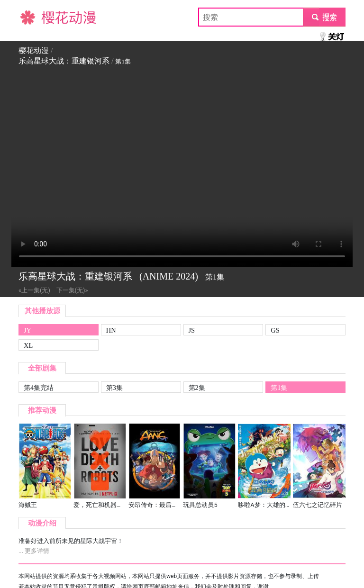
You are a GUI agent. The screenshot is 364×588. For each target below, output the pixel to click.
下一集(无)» (72, 290)
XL (28, 345)
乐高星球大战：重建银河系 (64, 61)
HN (111, 330)
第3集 (114, 388)
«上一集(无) (34, 290)
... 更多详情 (34, 551)
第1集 (279, 388)
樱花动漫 (34, 17)
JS (192, 330)
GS (275, 330)
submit (324, 17)
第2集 (197, 388)
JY (27, 330)
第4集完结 (39, 388)
